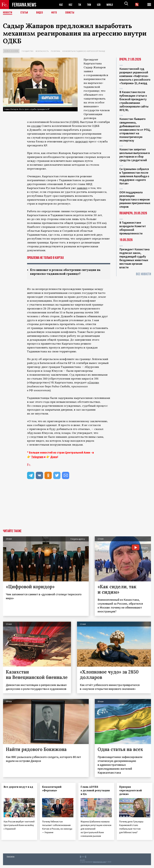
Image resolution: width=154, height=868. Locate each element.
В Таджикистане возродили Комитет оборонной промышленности (133, 228)
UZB (101, 5)
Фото (55, 13)
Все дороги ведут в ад (17, 789)
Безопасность (42, 51)
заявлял (82, 188)
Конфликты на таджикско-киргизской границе (84, 51)
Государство (28, 51)
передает (82, 141)
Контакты (11, 859)
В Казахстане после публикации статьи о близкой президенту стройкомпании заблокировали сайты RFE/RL (134, 101)
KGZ (71, 5)
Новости (8, 13)
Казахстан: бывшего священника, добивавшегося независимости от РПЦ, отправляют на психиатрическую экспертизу (135, 130)
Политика (55, 51)
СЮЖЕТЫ (71, 13)
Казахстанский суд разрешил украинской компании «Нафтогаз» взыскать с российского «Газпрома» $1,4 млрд (135, 76)
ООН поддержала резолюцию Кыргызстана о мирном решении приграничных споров (135, 199)
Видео (41, 13)
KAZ (61, 5)
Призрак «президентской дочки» (132, 791)
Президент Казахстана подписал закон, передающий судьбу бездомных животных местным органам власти (134, 258)
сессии (36, 126)
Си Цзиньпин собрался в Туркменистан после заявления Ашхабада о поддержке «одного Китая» (134, 176)
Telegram (37, 457)
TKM (91, 5)
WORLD (112, 5)
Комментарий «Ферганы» (53, 789)
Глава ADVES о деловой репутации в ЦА (93, 791)
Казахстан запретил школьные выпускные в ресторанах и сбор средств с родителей (135, 155)
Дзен (54, 457)
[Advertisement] (77, 507)
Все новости (143, 274)
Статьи (25, 13)
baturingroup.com (99, 865)
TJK (81, 5)
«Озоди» (93, 383)
